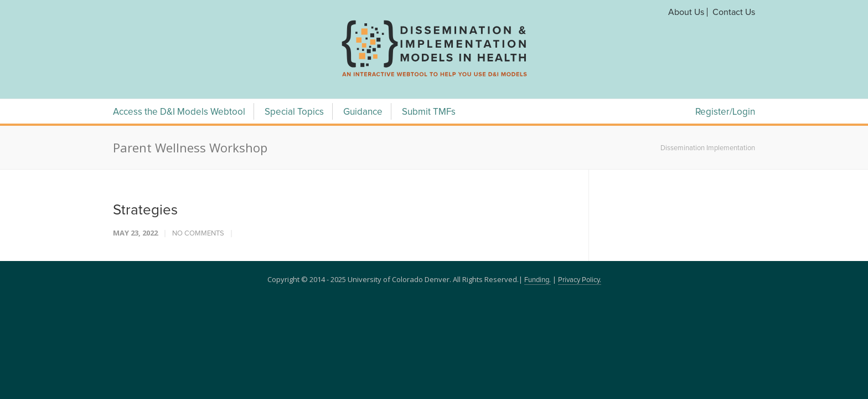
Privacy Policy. (580, 280)
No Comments (198, 234)
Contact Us (734, 12)
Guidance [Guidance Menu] (363, 112)
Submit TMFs (429, 112)
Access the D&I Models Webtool (179, 112)
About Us (686, 12)
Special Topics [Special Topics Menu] (294, 112)
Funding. (538, 280)
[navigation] (434, 76)
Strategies (145, 210)
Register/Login (725, 112)
